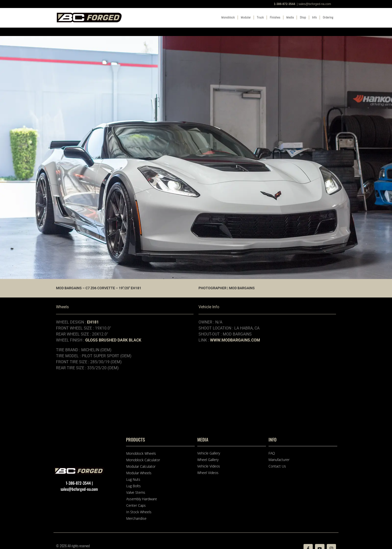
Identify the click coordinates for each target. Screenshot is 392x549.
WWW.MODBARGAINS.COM (235, 340)
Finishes (275, 17)
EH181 (93, 322)
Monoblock (228, 17)
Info (314, 17)
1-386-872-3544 (284, 4)
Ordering (328, 17)
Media (290, 17)
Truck (260, 17)
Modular (246, 17)
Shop (303, 17)
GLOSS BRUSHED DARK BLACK (113, 340)
